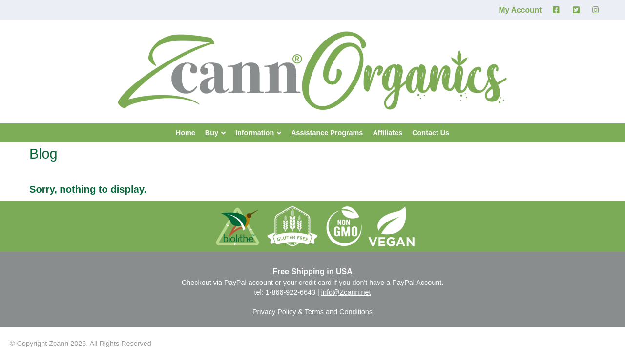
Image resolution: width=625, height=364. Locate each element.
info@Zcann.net (346, 292)
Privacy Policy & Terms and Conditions (312, 312)
